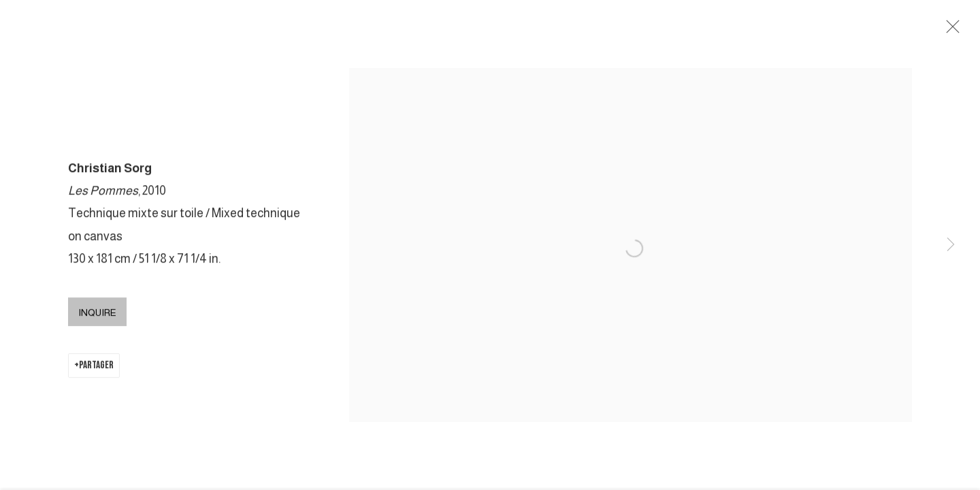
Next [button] (951, 245)
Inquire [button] (97, 314)
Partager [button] (96, 366)
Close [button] (949, 31)
